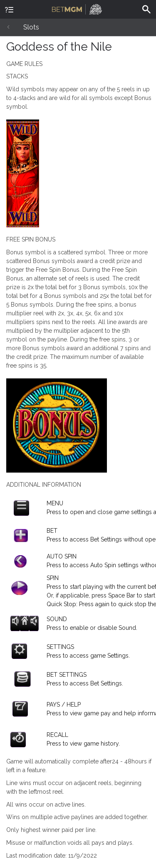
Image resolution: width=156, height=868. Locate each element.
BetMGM (77, 8)
